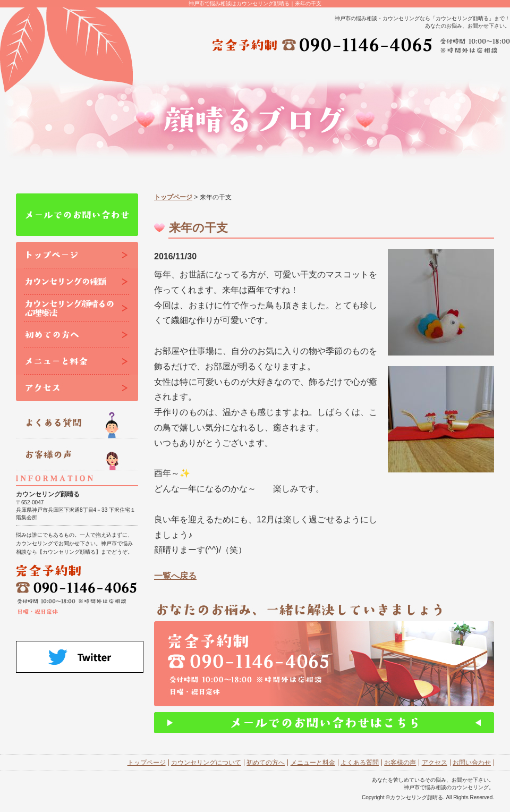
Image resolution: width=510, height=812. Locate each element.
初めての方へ (266, 763)
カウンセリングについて (206, 763)
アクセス (435, 763)
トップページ (173, 197)
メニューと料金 (313, 763)
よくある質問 (360, 763)
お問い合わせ (472, 763)
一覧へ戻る (175, 576)
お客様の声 (400, 763)
